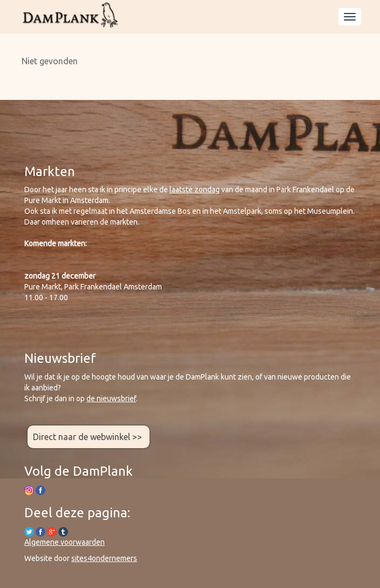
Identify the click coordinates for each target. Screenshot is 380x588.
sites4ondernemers (104, 558)
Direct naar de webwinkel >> (89, 437)
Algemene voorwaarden (65, 542)
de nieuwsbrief (111, 398)
